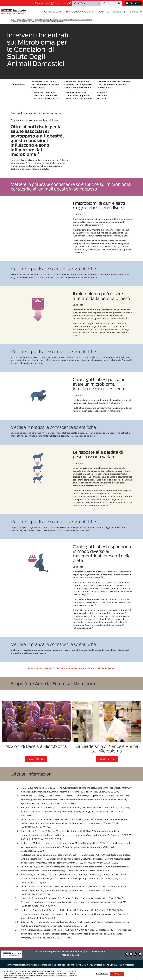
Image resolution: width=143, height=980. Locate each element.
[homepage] (14, 11)
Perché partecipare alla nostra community (59, 952)
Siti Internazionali (96, 952)
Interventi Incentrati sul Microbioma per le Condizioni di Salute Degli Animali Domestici (63, 20)
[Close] (140, 974)
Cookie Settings (102, 974)
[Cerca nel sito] (109, 3)
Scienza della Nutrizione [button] (81, 12)
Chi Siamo (136, 12)
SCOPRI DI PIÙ (36, 759)
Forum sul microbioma (25, 20)
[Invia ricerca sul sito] (120, 3)
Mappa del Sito (71, 955)
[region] (71, 974)
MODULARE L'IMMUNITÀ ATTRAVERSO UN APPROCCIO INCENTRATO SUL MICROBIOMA (71, 668)
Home (13, 20)
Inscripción (63, 3)
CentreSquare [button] (54, 12)
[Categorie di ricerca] (86, 3)
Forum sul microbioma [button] (113, 12)
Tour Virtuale (44, 3)
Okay (117, 974)
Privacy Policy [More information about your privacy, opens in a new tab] (24, 978)
